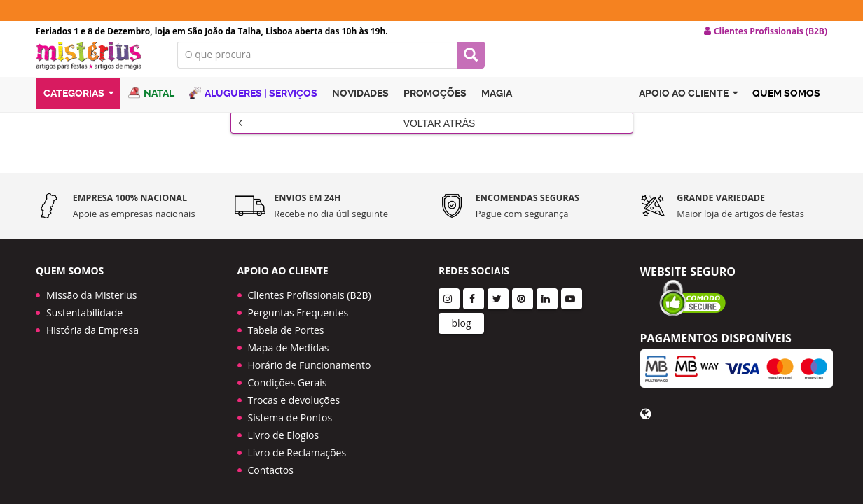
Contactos (271, 463)
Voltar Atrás (357, 134)
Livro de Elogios (284, 428)
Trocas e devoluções (294, 393)
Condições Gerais (288, 376)
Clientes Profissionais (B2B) (310, 288)
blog (461, 316)
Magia (497, 107)
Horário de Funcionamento (310, 358)
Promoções (435, 107)
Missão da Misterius (91, 288)
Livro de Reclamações (297, 446)
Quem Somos (786, 107)
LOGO (96, 66)
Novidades (360, 107)
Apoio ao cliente (688, 107)
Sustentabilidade (84, 306)
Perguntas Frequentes (298, 306)
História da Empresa (92, 323)
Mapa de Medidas (289, 341)
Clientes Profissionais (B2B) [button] (766, 31)
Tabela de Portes (286, 323)
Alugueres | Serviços (253, 107)
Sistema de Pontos (290, 411)
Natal (151, 107)
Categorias (78, 107)
